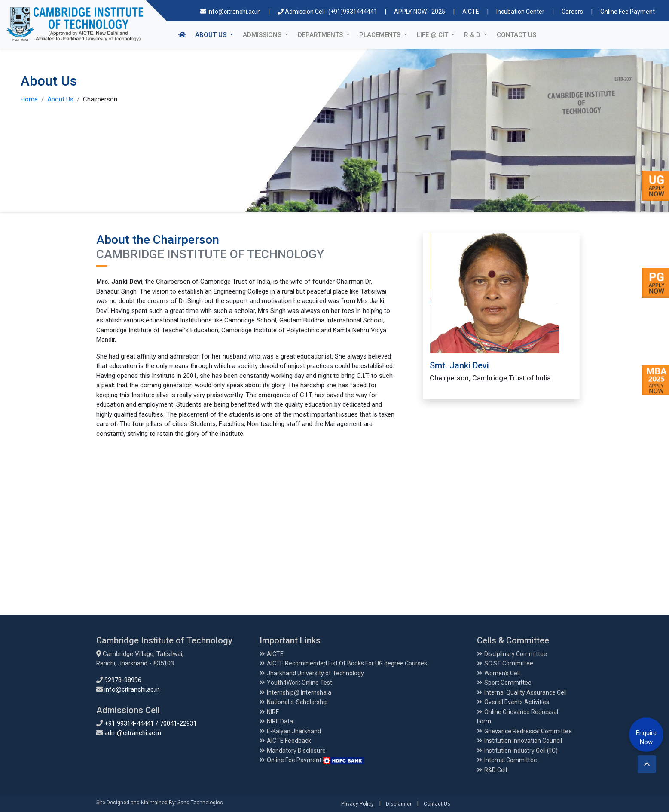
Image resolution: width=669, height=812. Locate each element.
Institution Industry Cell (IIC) (521, 751)
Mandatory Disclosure (296, 751)
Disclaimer (399, 804)
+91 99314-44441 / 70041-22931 (151, 723)
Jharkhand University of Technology (315, 673)
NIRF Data (280, 721)
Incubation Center (520, 12)
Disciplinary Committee (516, 654)
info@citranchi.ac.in (231, 12)
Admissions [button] (263, 35)
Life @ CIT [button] (433, 35)
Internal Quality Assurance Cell (525, 692)
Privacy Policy (357, 804)
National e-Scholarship (297, 702)
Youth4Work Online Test (299, 683)
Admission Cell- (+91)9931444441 (328, 12)
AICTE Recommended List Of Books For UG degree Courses (347, 663)
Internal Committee (511, 760)
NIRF (273, 712)
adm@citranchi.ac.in (133, 733)
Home (29, 99)
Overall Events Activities (517, 702)
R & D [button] (473, 35)
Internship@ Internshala (299, 692)
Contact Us (516, 35)
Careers (572, 12)
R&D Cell (496, 770)
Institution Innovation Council (523, 741)
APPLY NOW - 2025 (420, 12)
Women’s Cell (502, 673)
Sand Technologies (200, 803)
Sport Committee (508, 683)
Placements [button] (381, 35)
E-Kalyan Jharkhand (294, 731)
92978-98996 (123, 680)
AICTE (471, 12)
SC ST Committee (509, 663)
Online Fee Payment (628, 12)
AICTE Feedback (289, 741)
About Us (60, 99)
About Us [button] (217, 34)
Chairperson (100, 99)
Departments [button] (321, 35)
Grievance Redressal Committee (528, 731)
